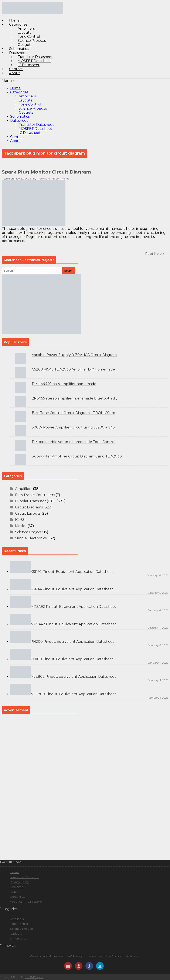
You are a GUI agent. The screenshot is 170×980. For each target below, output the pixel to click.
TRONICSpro (34, 977)
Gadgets (26, 112)
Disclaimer (17, 887)
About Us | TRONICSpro (26, 902)
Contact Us (18, 897)
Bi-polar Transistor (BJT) (35, 501)
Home (15, 88)
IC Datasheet (29, 65)
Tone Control (30, 104)
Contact (17, 137)
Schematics (20, 117)
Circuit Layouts (28, 513)
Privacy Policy (19, 882)
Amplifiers (27, 96)
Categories (19, 92)
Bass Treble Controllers (35, 495)
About (15, 73)
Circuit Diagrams (29, 507)
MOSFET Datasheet (35, 129)
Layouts (25, 100)
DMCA (14, 892)
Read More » (155, 254)
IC (17, 520)
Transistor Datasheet (36, 125)
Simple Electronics (31, 538)
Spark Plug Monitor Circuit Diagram (46, 172)
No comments (61, 179)
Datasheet (19, 121)
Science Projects (33, 108)
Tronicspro (43, 179)
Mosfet (21, 526)
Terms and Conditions (25, 877)
